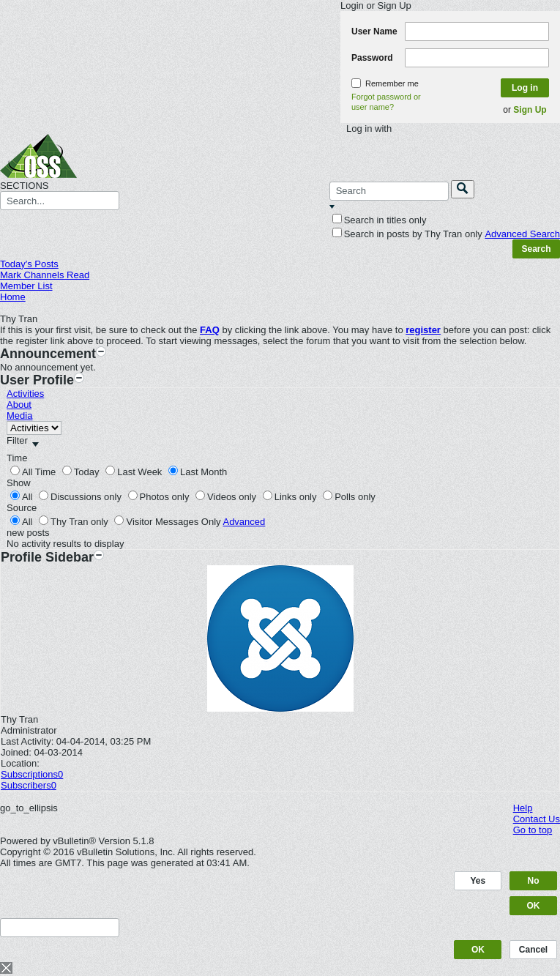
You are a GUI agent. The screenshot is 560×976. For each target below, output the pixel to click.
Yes (478, 881)
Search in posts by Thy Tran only (407, 234)
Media (19, 416)
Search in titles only (380, 220)
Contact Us (537, 819)
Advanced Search (522, 234)
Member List (26, 286)
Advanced (244, 522)
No (534, 881)
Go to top (533, 830)
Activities (25, 394)
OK (534, 906)
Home (13, 297)
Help (523, 808)
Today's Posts (29, 264)
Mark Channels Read (45, 275)
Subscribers (26, 785)
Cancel (533, 950)
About (19, 405)
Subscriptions (29, 774)
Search (536, 249)
